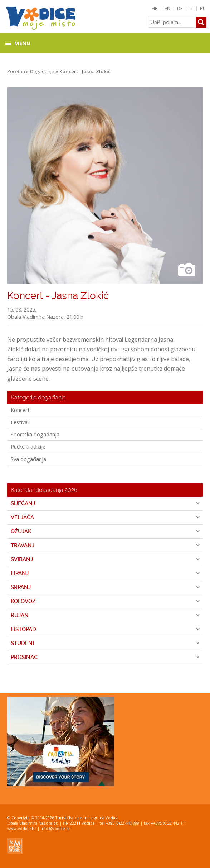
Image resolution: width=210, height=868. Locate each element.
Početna (16, 71)
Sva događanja (28, 459)
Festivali (20, 422)
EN (167, 8)
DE (180, 8)
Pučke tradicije (28, 446)
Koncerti (21, 410)
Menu (22, 43)
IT (191, 8)
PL (203, 8)
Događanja (42, 71)
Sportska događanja (35, 434)
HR (155, 8)
